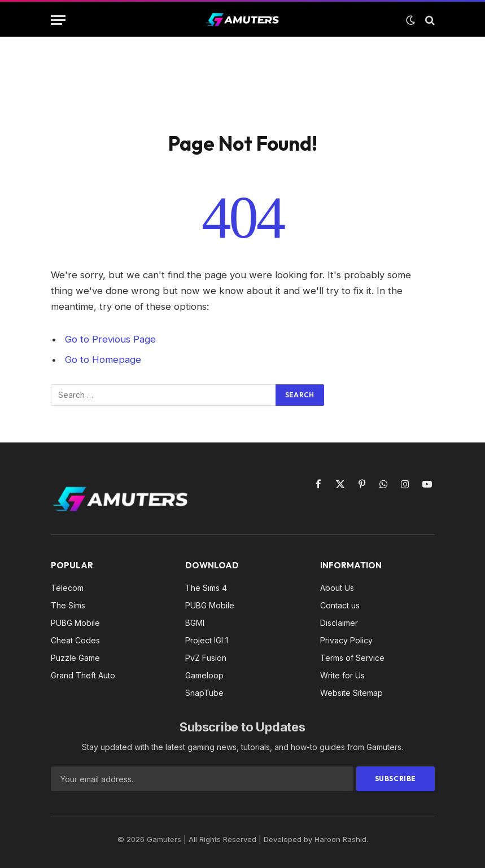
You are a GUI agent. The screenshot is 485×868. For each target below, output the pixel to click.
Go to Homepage (103, 360)
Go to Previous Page (110, 339)
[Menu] (58, 20)
